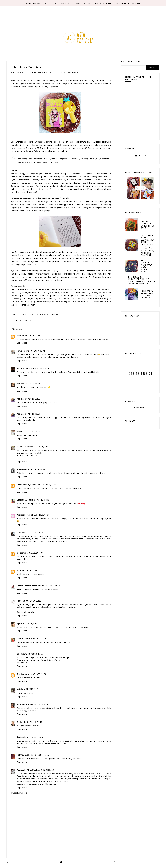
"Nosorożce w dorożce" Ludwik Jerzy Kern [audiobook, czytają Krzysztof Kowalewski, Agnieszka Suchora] (148, 245)
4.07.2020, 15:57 (35, 654)
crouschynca (23, 553)
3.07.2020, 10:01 (32, 414)
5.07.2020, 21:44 (34, 722)
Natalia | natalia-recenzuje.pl (30, 586)
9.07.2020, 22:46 (49, 770)
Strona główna (33, 3)
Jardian (20, 336)
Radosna (21, 601)
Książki (47, 3)
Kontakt (136, 3)
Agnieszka (22, 737)
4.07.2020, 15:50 (39, 639)
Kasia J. (20, 399)
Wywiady (88, 3)
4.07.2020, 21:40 (41, 705)
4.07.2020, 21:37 (32, 689)
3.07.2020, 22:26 (33, 601)
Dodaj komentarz (19, 793)
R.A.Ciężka (22, 533)
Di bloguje (21, 722)
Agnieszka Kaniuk (25, 515)
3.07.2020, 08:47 (32, 384)
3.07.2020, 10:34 (32, 432)
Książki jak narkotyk (26, 612)
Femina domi (23, 351)
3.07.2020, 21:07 (52, 586)
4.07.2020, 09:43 (31, 624)
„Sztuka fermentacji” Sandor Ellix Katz (148, 225)
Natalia (20, 689)
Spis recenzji (123, 3)
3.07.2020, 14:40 (42, 500)
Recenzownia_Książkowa (29, 485)
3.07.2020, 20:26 (29, 571)
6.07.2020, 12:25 (41, 755)
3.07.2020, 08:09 (43, 369)
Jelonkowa (22, 654)
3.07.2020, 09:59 (32, 399)
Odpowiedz (22, 343)
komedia (48, 73)
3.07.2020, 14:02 (49, 485)
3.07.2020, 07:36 (32, 336)
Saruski (20, 384)
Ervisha (20, 432)
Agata (20, 624)
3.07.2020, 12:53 (37, 470)
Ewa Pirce (39, 73)
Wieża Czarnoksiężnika (71, 73)
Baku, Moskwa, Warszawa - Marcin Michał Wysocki (147, 266)
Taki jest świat (23, 674)
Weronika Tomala (25, 705)
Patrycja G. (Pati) (25, 755)
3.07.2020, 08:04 (37, 351)
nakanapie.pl (140, 407)
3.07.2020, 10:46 (42, 447)
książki (56, 73)
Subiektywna (23, 470)
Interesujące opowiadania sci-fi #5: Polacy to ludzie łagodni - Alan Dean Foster (141, 280)
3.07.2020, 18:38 (37, 553)
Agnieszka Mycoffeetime (29, 770)
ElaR (19, 571)
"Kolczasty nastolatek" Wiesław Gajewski (148, 294)
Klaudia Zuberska (25, 447)
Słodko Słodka (23, 639)
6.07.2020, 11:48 (35, 737)
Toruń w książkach (104, 3)
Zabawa (77, 3)
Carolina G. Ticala (25, 500)
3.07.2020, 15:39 (42, 515)
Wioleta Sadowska (26, 369)
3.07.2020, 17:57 (35, 533)
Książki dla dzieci (62, 3)
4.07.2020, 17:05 (39, 674)
